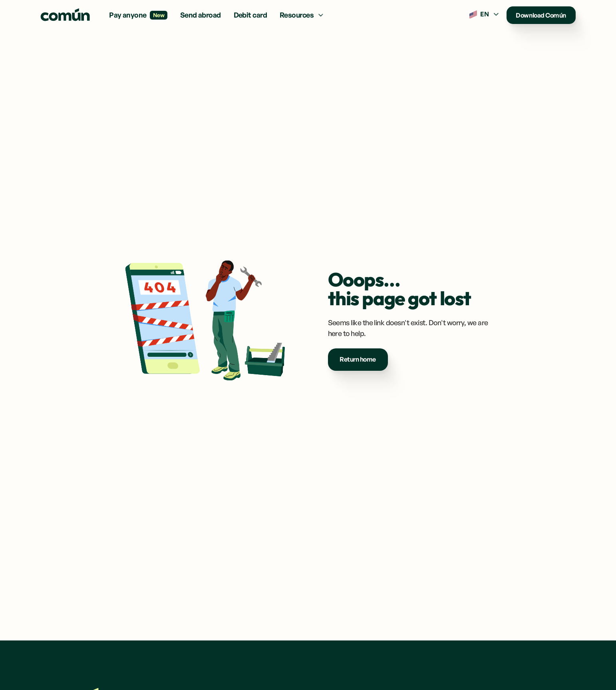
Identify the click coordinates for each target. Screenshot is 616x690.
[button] (302, 15)
